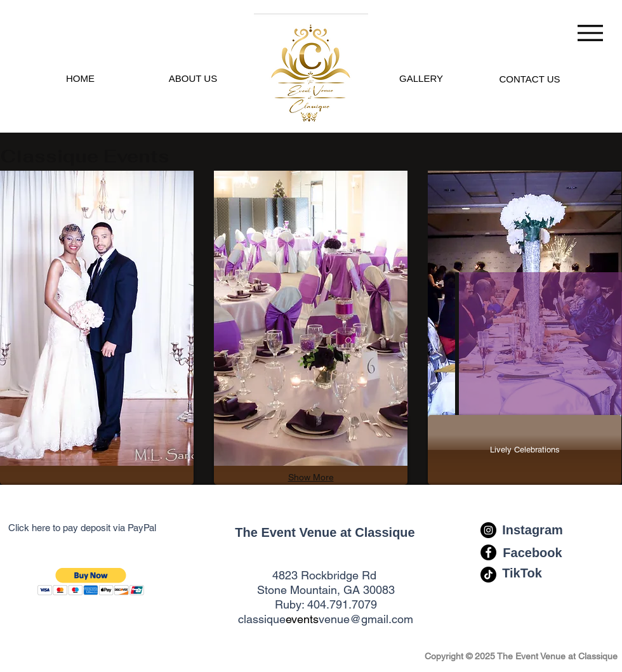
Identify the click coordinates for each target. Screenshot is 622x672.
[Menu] (590, 33)
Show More (311, 477)
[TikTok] (522, 573)
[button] (91, 582)
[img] (97, 318)
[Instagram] (533, 530)
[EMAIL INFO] (530, 79)
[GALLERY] (421, 78)
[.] (310, 69)
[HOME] (80, 78)
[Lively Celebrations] (525, 450)
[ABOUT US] (193, 78)
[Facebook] (533, 553)
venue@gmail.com (366, 619)
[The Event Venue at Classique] (325, 532)
